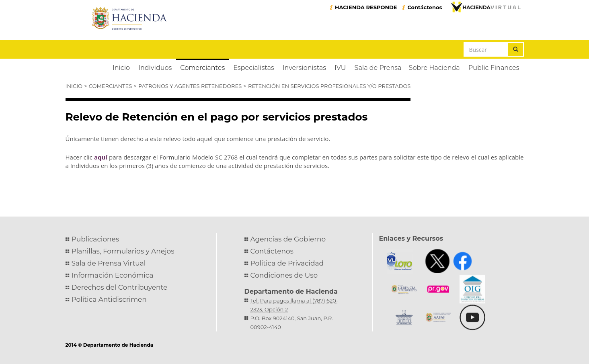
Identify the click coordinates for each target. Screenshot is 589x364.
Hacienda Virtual (486, 7)
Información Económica (113, 275)
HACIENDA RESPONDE (366, 7)
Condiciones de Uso (284, 275)
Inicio (74, 86)
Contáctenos (425, 7)
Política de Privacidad (287, 263)
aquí (101, 157)
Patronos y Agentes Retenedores (190, 86)
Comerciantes (110, 86)
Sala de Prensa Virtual (109, 263)
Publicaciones (95, 239)
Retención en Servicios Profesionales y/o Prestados (329, 86)
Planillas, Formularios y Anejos (123, 251)
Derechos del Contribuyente (120, 287)
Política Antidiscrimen (109, 299)
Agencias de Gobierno (288, 239)
